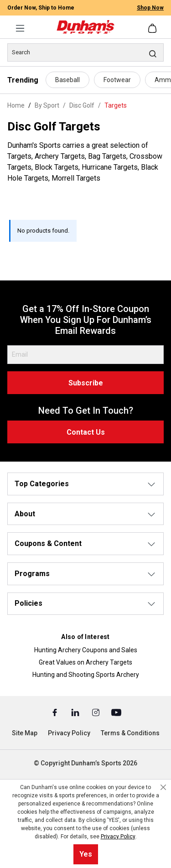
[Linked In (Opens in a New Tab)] (76, 712)
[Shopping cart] (153, 28)
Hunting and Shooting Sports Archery (86, 675)
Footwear (117, 80)
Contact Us (86, 432)
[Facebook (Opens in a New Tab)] (55, 712)
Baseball (67, 80)
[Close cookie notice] (163, 787)
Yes (86, 854)
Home (16, 105)
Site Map (25, 733)
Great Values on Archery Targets (85, 662)
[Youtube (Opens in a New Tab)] (116, 712)
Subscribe (86, 383)
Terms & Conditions (130, 733)
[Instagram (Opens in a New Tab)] (96, 712)
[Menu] (20, 28)
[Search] (85, 52)
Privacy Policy (69, 733)
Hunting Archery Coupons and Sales (86, 650)
